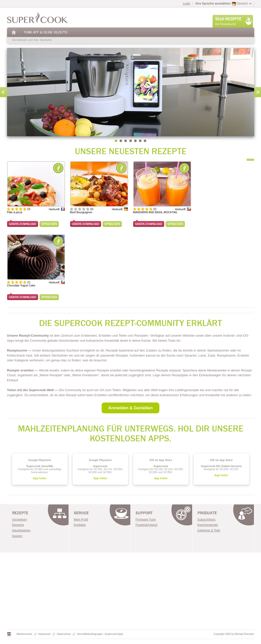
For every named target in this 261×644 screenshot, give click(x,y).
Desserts (18, 525)
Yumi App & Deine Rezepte (46, 32)
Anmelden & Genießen (130, 408)
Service (81, 513)
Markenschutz (24, 634)
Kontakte (80, 525)
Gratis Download (23, 224)
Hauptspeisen (21, 530)
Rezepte (20, 513)
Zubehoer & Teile (209, 530)
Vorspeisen (20, 520)
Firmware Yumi (146, 520)
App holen (40, 478)
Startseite (14, 32)
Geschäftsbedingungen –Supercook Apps (100, 634)
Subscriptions (207, 520)
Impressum (45, 634)
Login (186, 4)
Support (144, 513)
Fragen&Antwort (147, 525)
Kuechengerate (208, 525)
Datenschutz (64, 634)
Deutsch (240, 4)
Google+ (9, 634)
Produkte (207, 513)
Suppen (17, 536)
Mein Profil (81, 520)
